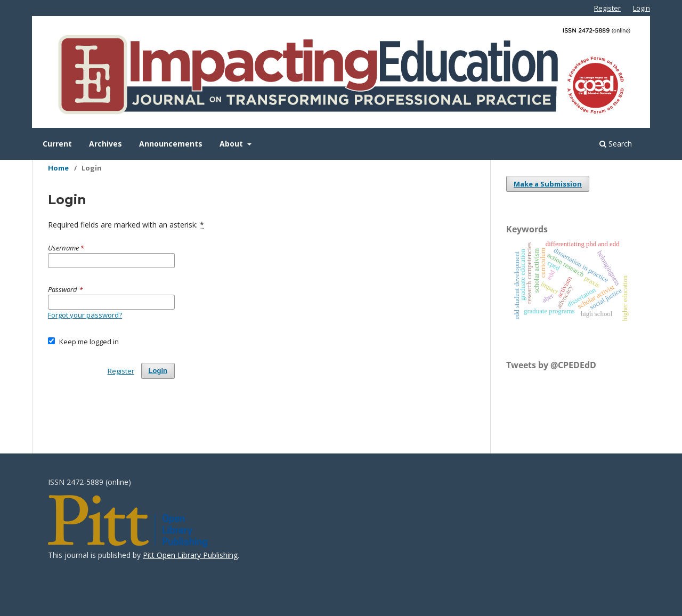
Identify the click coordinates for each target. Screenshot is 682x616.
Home (58, 168)
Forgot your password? (85, 315)
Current (57, 144)
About (232, 144)
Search (616, 144)
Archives (105, 144)
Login (642, 8)
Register (607, 8)
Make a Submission (548, 184)
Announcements (171, 144)
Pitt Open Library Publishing (190, 555)
